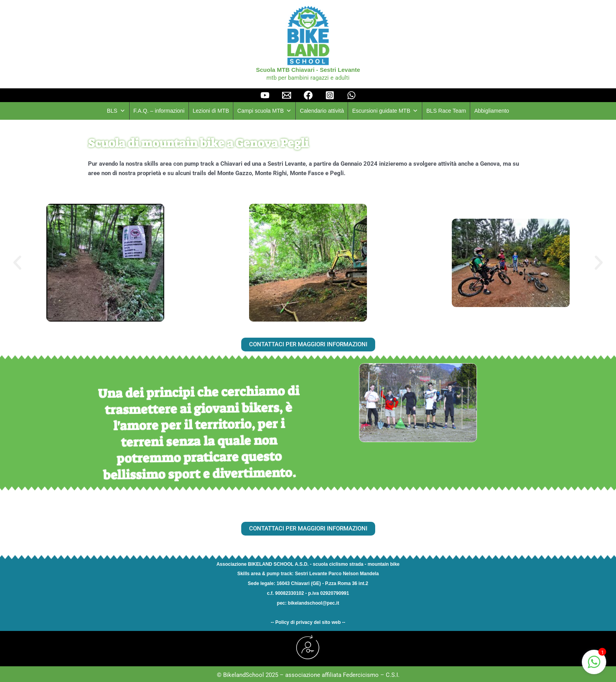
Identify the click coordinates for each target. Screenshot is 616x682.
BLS (116, 111)
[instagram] (330, 95)
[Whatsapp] (351, 95)
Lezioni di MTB (211, 111)
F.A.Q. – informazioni (159, 111)
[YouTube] (265, 95)
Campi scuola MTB (264, 111)
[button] (17, 263)
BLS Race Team (446, 111)
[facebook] (308, 95)
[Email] (287, 95)
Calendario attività (322, 111)
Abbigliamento (492, 111)
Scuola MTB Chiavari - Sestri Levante (308, 70)
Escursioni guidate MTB (385, 111)
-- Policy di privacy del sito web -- (308, 622)
